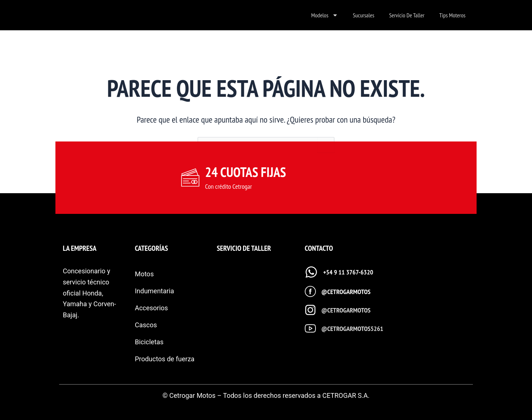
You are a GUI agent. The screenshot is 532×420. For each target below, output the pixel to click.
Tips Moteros (452, 15)
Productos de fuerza (165, 359)
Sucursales (364, 15)
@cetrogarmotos (346, 292)
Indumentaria (154, 291)
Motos (144, 274)
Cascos (146, 325)
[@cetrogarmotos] (310, 291)
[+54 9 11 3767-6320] (311, 272)
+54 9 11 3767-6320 (348, 272)
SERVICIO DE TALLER (244, 248)
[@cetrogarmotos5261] (310, 328)
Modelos (325, 15)
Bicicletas (149, 342)
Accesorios (151, 308)
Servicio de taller (407, 15)
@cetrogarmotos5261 (352, 329)
